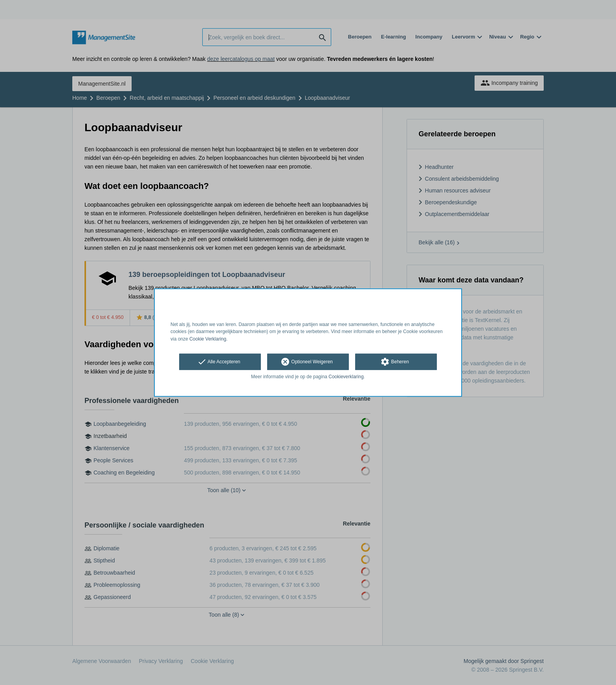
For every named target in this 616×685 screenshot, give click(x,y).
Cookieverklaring (346, 377)
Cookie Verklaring (208, 339)
